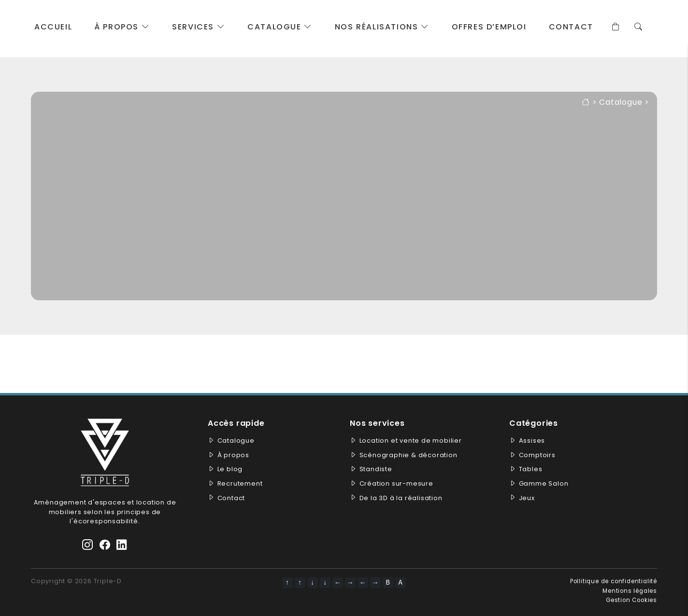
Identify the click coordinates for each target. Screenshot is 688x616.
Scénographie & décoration (408, 455)
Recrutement (240, 483)
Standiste (376, 469)
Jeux (527, 498)
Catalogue (280, 27)
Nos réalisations (382, 27)
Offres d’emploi (489, 27)
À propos (122, 27)
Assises (532, 441)
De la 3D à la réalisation (401, 498)
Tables (531, 469)
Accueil (53, 27)
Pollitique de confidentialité (614, 581)
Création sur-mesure (396, 483)
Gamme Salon (544, 483)
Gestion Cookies (631, 600)
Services (199, 27)
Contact (571, 27)
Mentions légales (630, 591)
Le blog (230, 469)
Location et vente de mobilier (411, 441)
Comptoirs (537, 455)
